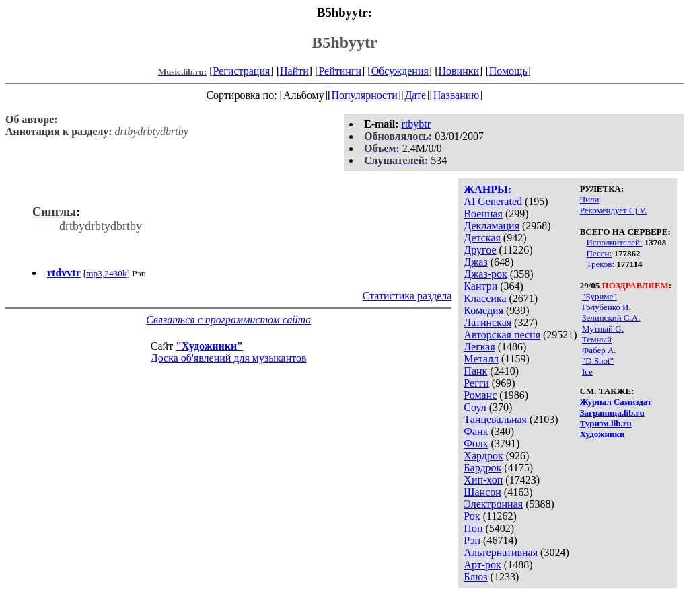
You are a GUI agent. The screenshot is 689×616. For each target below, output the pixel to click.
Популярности (364, 95)
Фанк (476, 431)
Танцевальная (495, 419)
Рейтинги (340, 71)
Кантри (480, 286)
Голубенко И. (607, 307)
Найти (294, 71)
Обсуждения (400, 71)
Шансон (482, 492)
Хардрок (483, 456)
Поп (473, 528)
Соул (475, 407)
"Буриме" (600, 296)
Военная (483, 214)
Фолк (476, 444)
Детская (482, 238)
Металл (481, 359)
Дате (415, 95)
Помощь (508, 71)
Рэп (472, 540)
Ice (587, 372)
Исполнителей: (614, 242)
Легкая (479, 347)
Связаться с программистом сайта (228, 320)
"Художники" (209, 346)
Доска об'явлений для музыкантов (229, 358)
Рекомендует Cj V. (614, 210)
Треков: (600, 264)
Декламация (492, 226)
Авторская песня (502, 335)
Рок (472, 516)
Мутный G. (603, 329)
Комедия (483, 310)
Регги (476, 383)
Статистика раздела (407, 296)
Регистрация (242, 71)
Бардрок (482, 468)
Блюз (475, 577)
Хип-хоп (483, 480)
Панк (475, 371)
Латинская (487, 322)
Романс (480, 395)
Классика (485, 298)
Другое (480, 250)
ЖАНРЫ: (487, 189)
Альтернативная (501, 552)
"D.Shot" (598, 361)
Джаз (475, 262)
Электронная (493, 504)
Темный (597, 339)
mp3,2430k (106, 273)
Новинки (459, 71)
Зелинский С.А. (611, 318)
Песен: (599, 253)
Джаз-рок (485, 274)
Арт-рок (482, 565)
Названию (457, 95)
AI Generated (493, 201)
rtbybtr (416, 124)
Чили (590, 199)
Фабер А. (599, 350)
